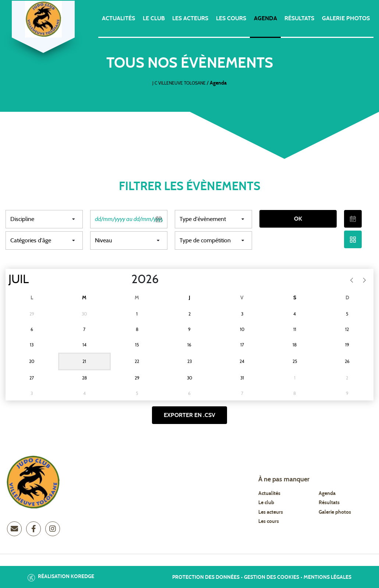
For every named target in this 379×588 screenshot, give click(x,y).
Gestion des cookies (272, 577)
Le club (154, 18)
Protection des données (206, 577)
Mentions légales (327, 577)
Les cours (231, 18)
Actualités (118, 18)
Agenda (265, 18)
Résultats (299, 18)
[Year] (125, 279)
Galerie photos (346, 18)
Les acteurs (190, 18)
